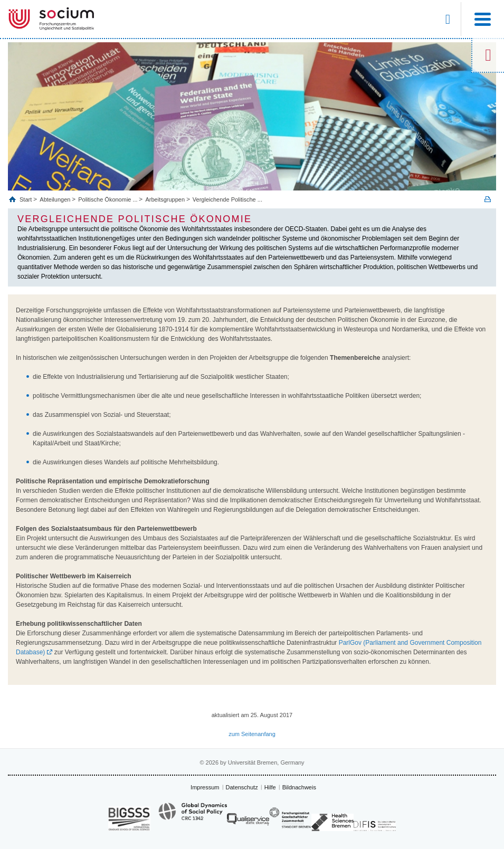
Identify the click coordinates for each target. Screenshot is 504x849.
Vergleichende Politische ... (227, 199)
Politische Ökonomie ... (108, 199)
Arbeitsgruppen (165, 199)
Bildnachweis (299, 787)
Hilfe (270, 787)
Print (488, 199)
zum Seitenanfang (252, 734)
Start (26, 199)
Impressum (205, 787)
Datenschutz (242, 787)
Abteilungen (55, 199)
